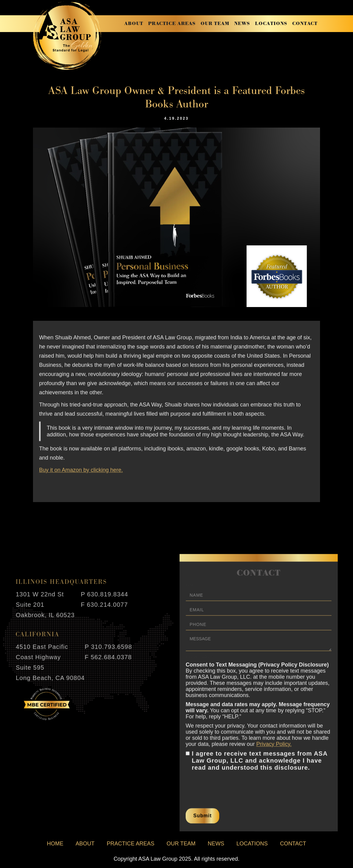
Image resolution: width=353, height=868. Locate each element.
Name (191, 588)
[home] (67, 36)
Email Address (200, 660)
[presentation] (232, 788)
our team (215, 24)
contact (305, 24)
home (55, 844)
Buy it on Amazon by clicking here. (81, 473)
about (134, 24)
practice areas (172, 24)
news (242, 24)
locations (271, 24)
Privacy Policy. (274, 747)
